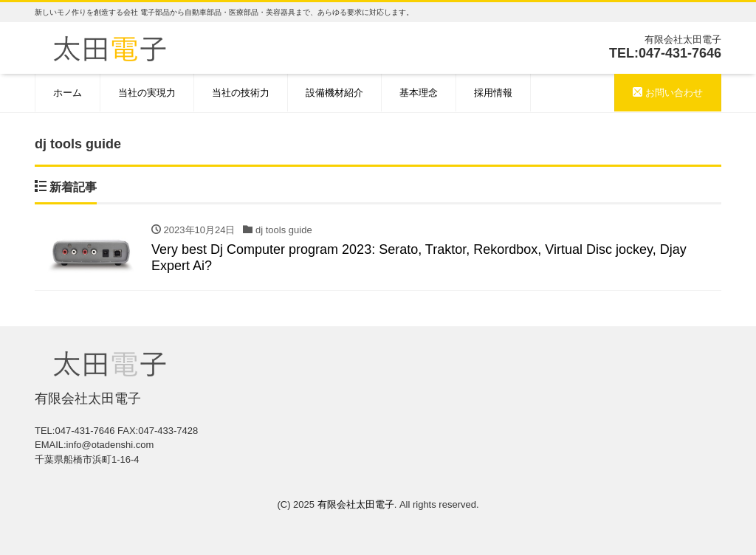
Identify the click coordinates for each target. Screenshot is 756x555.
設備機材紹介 (334, 93)
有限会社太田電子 (356, 504)
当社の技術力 (241, 93)
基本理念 (419, 93)
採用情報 (493, 93)
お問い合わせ (668, 93)
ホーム (68, 93)
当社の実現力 (147, 93)
